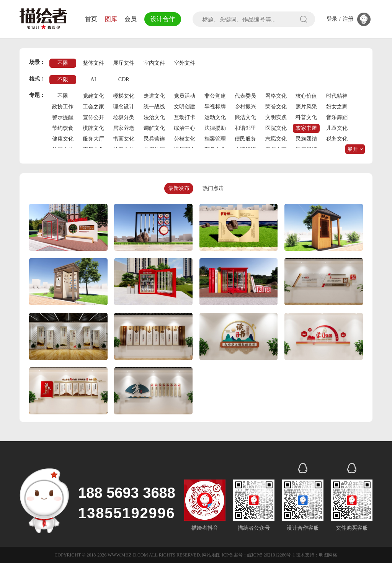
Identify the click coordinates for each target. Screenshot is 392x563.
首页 (91, 19)
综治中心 (185, 128)
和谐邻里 (245, 128)
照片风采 (306, 107)
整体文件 (93, 63)
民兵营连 (154, 139)
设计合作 (163, 19)
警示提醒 (63, 117)
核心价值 (306, 96)
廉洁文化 (245, 117)
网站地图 (211, 555)
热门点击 (213, 188)
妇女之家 (337, 107)
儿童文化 (337, 128)
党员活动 (185, 96)
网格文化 (276, 96)
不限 (63, 63)
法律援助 (215, 128)
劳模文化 (185, 139)
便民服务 (245, 139)
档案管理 (215, 139)
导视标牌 (215, 107)
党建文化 (93, 96)
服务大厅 (93, 139)
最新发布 (179, 188)
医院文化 (276, 128)
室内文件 (154, 63)
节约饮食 (63, 128)
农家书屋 (306, 128)
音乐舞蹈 (337, 117)
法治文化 (154, 117)
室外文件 (185, 63)
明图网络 (328, 555)
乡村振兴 (245, 107)
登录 (332, 19)
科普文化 (306, 117)
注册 (348, 19)
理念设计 (124, 107)
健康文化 (63, 139)
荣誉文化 (276, 107)
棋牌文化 (93, 128)
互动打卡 (185, 117)
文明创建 (185, 107)
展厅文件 (124, 63)
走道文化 (154, 96)
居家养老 (124, 128)
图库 (111, 19)
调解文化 (154, 128)
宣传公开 (93, 117)
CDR (124, 79)
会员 (131, 19)
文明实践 (276, 117)
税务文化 (337, 139)
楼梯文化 (124, 96)
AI (93, 79)
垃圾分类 (124, 117)
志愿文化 (276, 139)
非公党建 (215, 96)
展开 (355, 149)
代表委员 (245, 96)
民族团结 (306, 139)
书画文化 (124, 139)
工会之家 (93, 107)
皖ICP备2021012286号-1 (271, 555)
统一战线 (154, 107)
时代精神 (337, 96)
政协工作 (63, 107)
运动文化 (215, 117)
